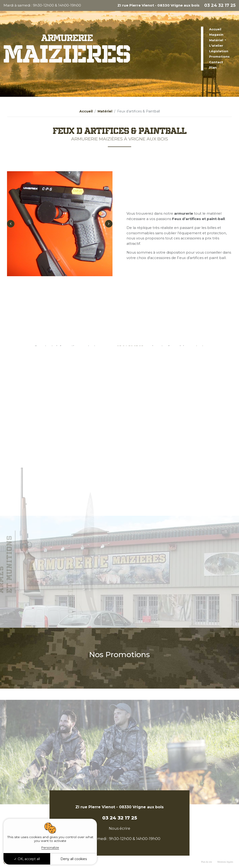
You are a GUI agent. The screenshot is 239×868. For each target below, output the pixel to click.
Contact (216, 62)
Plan (213, 67)
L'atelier (216, 45)
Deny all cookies (74, 859)
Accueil (215, 29)
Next (109, 234)
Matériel (217, 40)
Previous (11, 234)
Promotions (219, 56)
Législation (219, 51)
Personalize (50, 847)
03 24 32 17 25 (220, 5)
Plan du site (207, 862)
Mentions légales (225, 862)
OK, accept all (27, 859)
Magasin (216, 35)
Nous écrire (119, 828)
